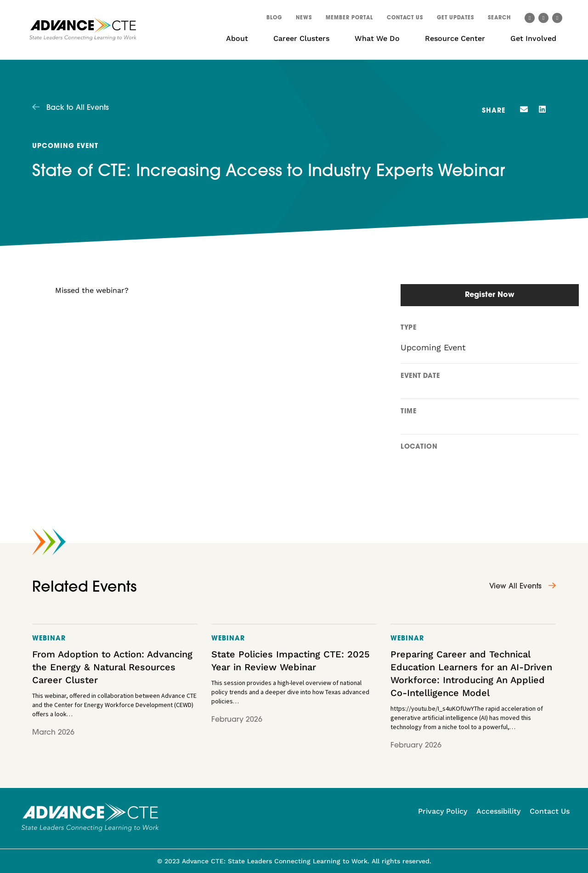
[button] (499, 19)
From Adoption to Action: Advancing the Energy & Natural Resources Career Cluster (112, 667)
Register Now (490, 295)
